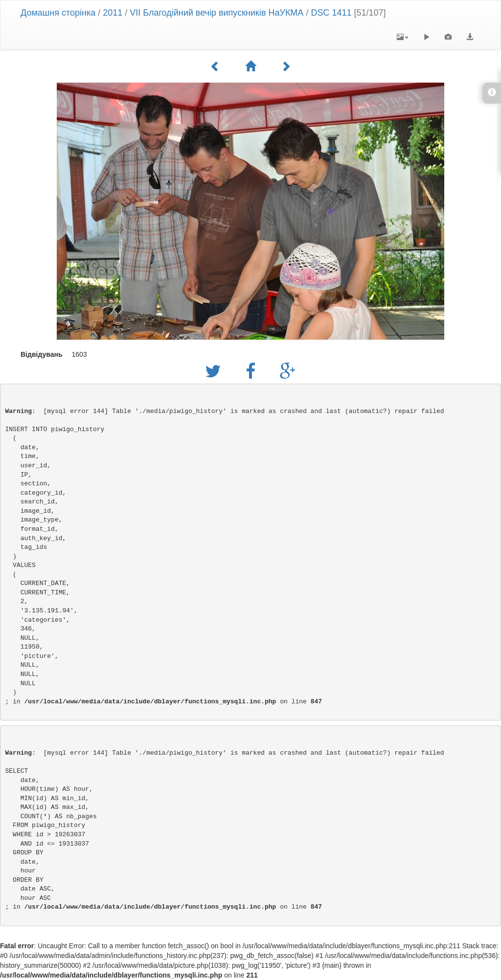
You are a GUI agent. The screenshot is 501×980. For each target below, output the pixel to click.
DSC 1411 (331, 13)
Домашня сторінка (58, 13)
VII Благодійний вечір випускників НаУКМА (216, 13)
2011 (113, 13)
